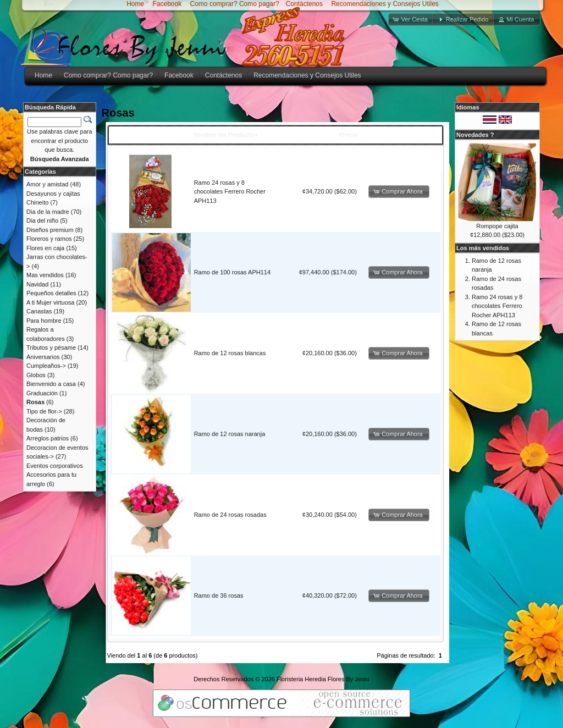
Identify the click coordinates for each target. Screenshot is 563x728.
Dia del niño (42, 220)
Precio (349, 135)
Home (135, 4)
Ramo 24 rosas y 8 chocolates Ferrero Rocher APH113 (230, 192)
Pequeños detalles (51, 293)
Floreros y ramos (49, 239)
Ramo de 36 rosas (219, 595)
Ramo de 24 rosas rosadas (230, 515)
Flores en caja (45, 248)
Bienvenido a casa (51, 384)
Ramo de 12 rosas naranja (230, 434)
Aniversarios (43, 357)
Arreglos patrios (48, 438)
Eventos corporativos (55, 466)
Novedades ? (475, 135)
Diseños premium (50, 230)
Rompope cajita (497, 226)
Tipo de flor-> (44, 411)
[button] (411, 20)
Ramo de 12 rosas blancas (230, 353)
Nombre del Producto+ (225, 135)
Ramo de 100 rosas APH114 (232, 272)
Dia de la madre (48, 212)
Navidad (37, 284)
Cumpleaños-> (46, 366)
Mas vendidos (45, 275)
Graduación (42, 393)
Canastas (39, 311)
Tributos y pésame (51, 348)
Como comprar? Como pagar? (235, 4)
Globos (36, 375)
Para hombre (44, 321)
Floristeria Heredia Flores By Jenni (323, 679)
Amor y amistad (47, 184)
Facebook (166, 4)
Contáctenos (304, 4)
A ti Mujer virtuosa (50, 302)
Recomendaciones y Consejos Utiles (384, 4)
